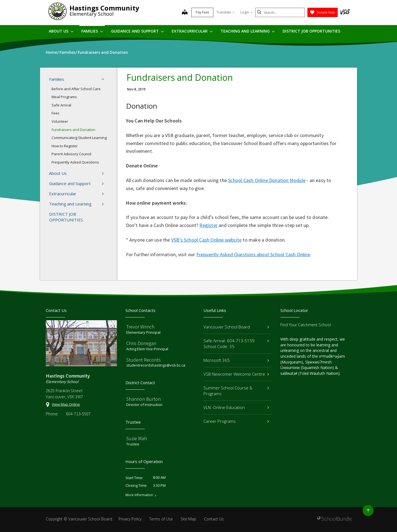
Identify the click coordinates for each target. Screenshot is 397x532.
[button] (104, 79)
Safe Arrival (61, 105)
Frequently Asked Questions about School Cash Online (253, 254)
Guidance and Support (137, 31)
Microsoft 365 (236, 360)
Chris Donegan (141, 343)
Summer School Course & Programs (236, 391)
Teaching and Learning (248, 31)
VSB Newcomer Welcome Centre (236, 374)
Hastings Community (104, 8)
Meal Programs (64, 97)
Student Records (143, 360)
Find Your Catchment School (306, 325)
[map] (185, 13)
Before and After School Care (76, 89)
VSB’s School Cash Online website (206, 240)
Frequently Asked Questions (75, 162)
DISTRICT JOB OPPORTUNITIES (311, 31)
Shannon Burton (143, 399)
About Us (61, 31)
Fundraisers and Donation (73, 130)
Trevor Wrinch (140, 327)
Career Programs (236, 421)
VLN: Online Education (236, 407)
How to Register (65, 146)
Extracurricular (192, 31)
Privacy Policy (130, 519)
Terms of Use (161, 519)
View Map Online (66, 404)
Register (208, 225)
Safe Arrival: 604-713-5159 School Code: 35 (236, 343)
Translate (226, 12)
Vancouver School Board (236, 327)
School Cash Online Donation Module (267, 180)
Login (246, 12)
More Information (139, 495)
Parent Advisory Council (71, 154)
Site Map (188, 519)
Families (92, 31)
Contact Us (214, 519)
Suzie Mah (137, 438)
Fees (56, 113)
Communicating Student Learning (79, 138)
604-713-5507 (78, 414)
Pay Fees (202, 12)
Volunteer (60, 121)
